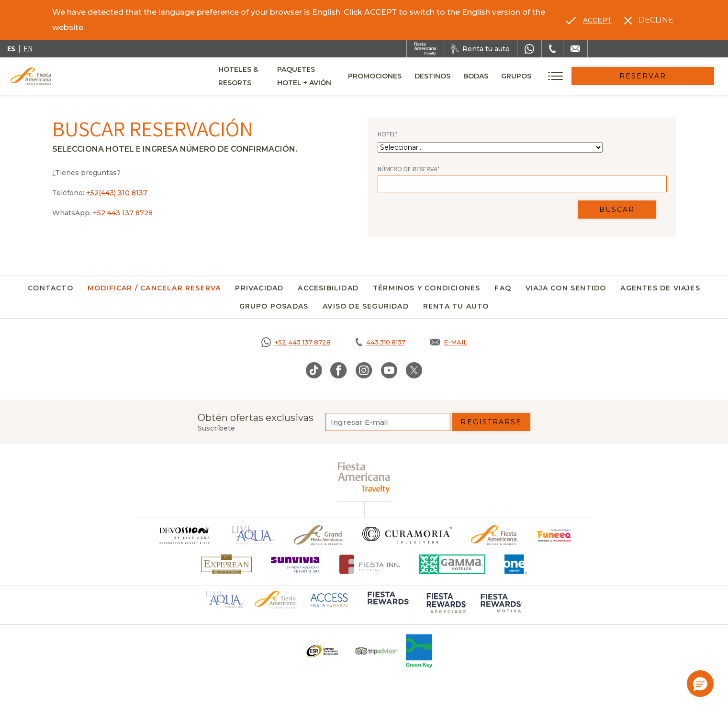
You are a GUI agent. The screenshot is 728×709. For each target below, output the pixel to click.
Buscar (617, 210)
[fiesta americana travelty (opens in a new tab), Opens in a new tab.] (364, 478)
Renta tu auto (456, 306)
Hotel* (388, 134)
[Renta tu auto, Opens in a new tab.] (481, 49)
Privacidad (259, 288)
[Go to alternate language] (589, 20)
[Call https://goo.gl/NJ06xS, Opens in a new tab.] (296, 342)
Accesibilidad (328, 288)
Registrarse (491, 422)
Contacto (50, 288)
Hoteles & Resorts (256, 76)
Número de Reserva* (409, 169)
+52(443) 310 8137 (117, 193)
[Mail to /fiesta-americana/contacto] (575, 49)
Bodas (540, 76)
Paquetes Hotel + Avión (353, 79)
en (28, 49)
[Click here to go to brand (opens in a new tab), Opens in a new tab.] (554, 535)
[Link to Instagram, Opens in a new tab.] (364, 370)
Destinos (497, 76)
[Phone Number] (552, 49)
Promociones (439, 76)
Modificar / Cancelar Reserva (154, 288)
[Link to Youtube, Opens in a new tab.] (389, 370)
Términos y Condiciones (426, 288)
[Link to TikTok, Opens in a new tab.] (314, 370)
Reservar (675, 76)
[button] (700, 684)
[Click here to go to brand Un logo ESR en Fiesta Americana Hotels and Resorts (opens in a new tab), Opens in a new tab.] (322, 651)
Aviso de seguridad (366, 306)
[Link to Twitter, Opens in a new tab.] (414, 370)
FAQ (503, 288)
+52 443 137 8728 (123, 213)
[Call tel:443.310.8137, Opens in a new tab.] (381, 342)
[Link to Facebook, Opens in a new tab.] (339, 370)
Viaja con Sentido (566, 288)
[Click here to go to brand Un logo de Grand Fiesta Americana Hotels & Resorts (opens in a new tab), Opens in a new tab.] (319, 535)
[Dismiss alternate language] (649, 20)
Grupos (581, 76)
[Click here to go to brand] (184, 535)
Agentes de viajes (660, 288)
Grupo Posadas (274, 306)
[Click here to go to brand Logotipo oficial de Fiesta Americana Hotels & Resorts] (495, 535)
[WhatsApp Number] (529, 49)
